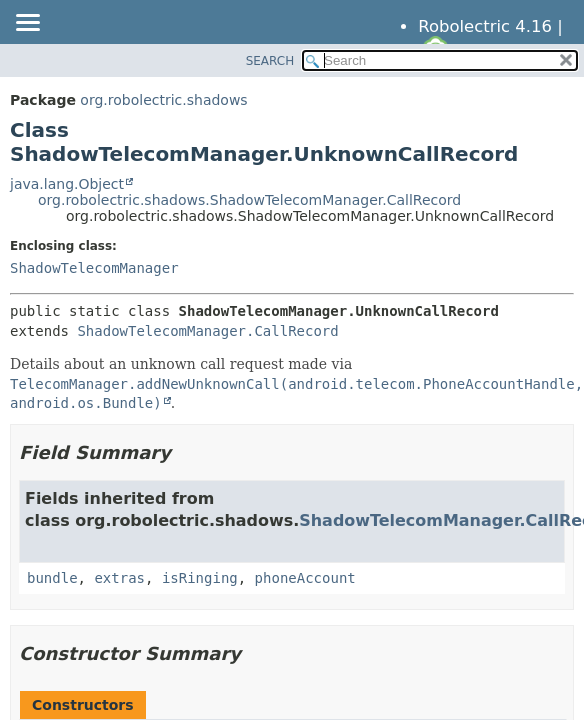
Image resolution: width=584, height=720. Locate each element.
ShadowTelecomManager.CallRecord (207, 331)
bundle (52, 578)
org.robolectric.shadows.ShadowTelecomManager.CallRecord (249, 200)
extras (119, 578)
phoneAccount (305, 578)
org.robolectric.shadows (163, 100)
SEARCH (270, 61)
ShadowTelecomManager (94, 268)
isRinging (200, 578)
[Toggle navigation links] (27, 24)
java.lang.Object (67, 184)
